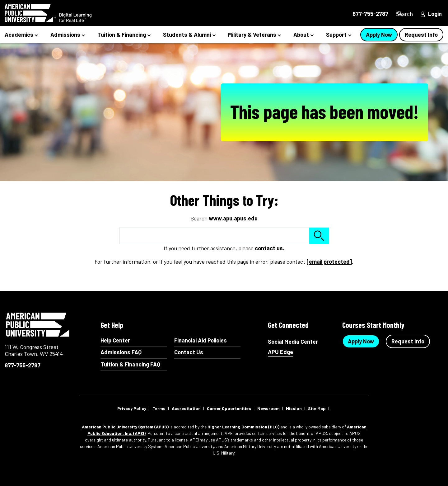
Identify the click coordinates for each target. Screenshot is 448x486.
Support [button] (336, 35)
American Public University (38, 325)
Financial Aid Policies (201, 340)
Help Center (115, 340)
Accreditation (186, 408)
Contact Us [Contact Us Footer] (189, 352)
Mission (294, 408)
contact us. (270, 248)
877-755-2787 (23, 365)
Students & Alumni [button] (187, 35)
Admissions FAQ (121, 352)
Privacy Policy (132, 408)
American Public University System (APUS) (125, 427)
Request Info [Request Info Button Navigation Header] (421, 35)
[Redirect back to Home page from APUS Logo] (59, 13)
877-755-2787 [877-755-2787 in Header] (360, 14)
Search (403, 14)
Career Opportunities (229, 408)
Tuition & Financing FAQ (130, 364)
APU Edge (280, 352)
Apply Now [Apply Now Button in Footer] (361, 341)
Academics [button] (19, 35)
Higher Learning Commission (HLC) (243, 427)
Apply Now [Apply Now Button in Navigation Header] (379, 35)
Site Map (317, 408)
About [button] (301, 35)
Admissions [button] (65, 35)
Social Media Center (293, 342)
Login (435, 14)
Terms (159, 408)
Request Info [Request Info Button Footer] (408, 341)
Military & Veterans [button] (252, 35)
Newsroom (268, 408)
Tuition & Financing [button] (122, 35)
